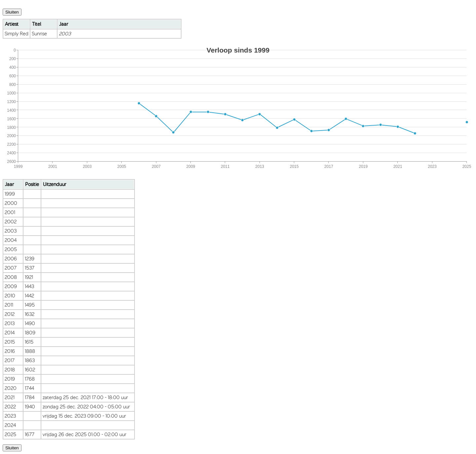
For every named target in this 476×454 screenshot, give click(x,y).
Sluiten (12, 12)
